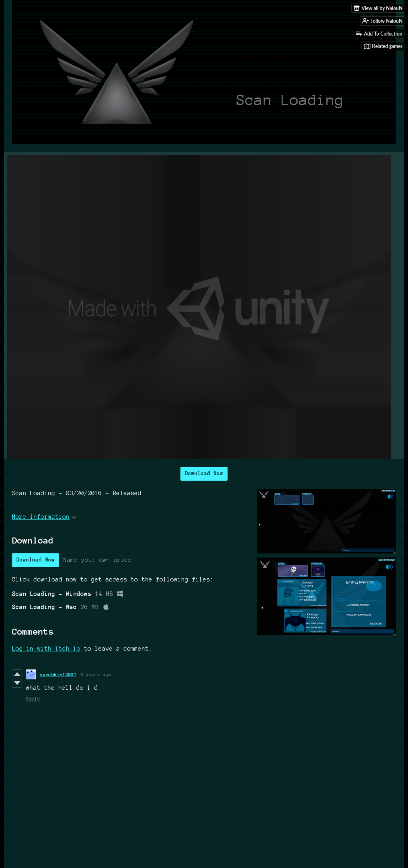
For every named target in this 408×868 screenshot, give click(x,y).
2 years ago (96, 674)
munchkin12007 (58, 674)
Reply (33, 699)
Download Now (204, 474)
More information (44, 517)
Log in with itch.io (46, 649)
